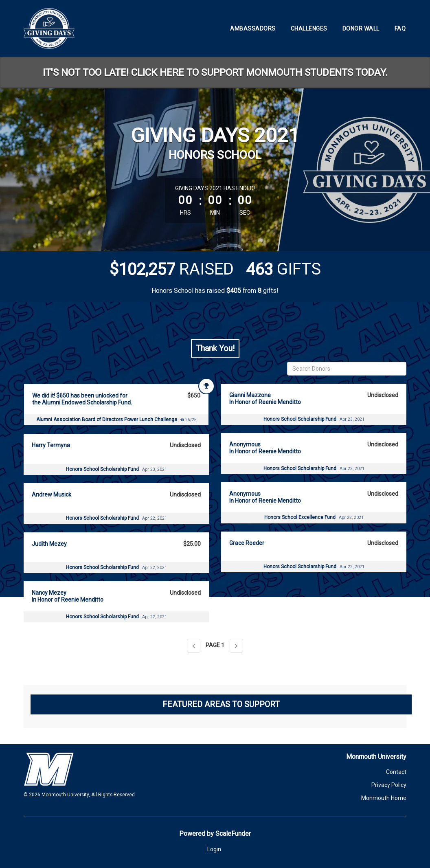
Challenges (309, 29)
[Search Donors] (347, 369)
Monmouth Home (384, 798)
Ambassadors (253, 29)
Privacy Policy (389, 785)
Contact (396, 772)
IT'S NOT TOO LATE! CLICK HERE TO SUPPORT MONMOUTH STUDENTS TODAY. (215, 73)
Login (214, 849)
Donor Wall (361, 29)
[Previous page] (194, 646)
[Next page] (236, 646)
